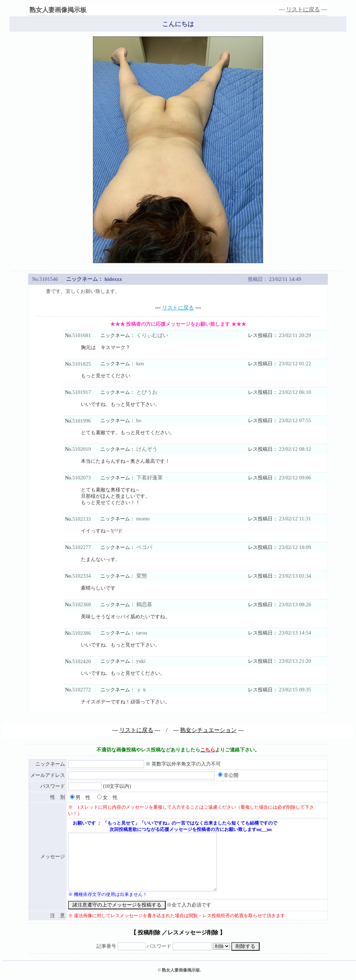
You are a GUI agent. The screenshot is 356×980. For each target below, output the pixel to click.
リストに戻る (303, 9)
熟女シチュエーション (208, 730)
